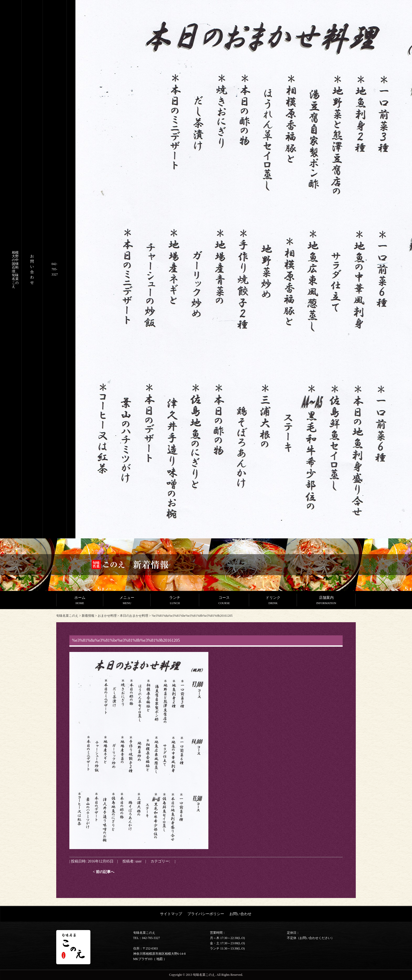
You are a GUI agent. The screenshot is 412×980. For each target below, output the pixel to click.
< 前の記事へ (104, 872)
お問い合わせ (240, 914)
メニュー (127, 601)
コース (224, 601)
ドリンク (273, 601)
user (139, 861)
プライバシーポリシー (206, 914)
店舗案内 (326, 601)
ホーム (80, 601)
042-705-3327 (55, 269)
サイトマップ (171, 914)
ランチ (175, 601)
